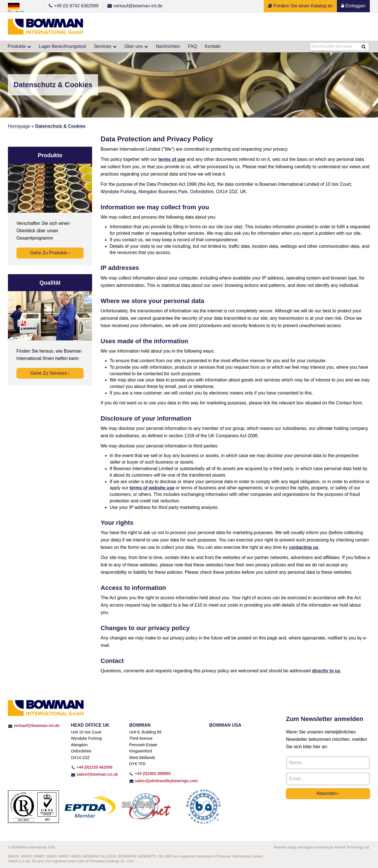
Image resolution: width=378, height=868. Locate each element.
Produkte (17, 46)
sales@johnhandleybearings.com (163, 781)
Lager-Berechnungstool (62, 46)
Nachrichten (168, 46)
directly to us (326, 671)
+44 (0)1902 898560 (150, 773)
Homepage (19, 126)
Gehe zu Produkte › (50, 253)
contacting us (303, 547)
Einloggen (353, 6)
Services (102, 46)
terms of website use (152, 488)
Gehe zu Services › (50, 373)
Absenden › (328, 793)
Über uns (134, 46)
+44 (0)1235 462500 (92, 767)
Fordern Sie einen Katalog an (300, 6)
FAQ (192, 46)
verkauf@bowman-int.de (34, 726)
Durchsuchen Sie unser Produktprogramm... (332, 47)
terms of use (172, 159)
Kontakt (213, 46)
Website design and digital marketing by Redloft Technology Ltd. (322, 847)
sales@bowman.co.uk (94, 774)
